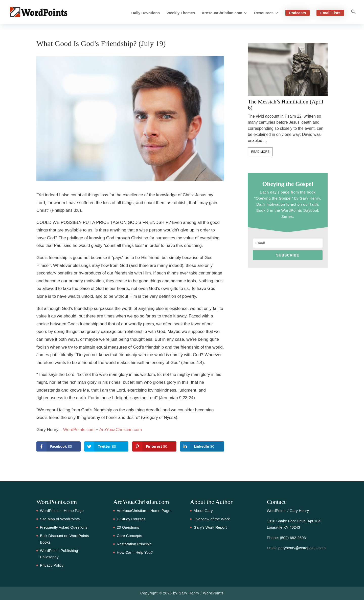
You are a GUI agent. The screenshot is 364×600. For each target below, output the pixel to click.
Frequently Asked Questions (64, 527)
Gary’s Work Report (210, 527)
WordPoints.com (79, 430)
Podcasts (298, 13)
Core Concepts (129, 536)
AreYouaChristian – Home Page (144, 511)
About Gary (203, 511)
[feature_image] (288, 69)
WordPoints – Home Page (62, 511)
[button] (353, 16)
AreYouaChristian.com (222, 13)
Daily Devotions (146, 13)
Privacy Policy (52, 565)
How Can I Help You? (135, 552)
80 (9, 276)
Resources (264, 13)
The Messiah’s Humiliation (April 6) (286, 105)
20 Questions (128, 527)
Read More (260, 152)
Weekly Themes (181, 13)
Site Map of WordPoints (60, 519)
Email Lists (330, 13)
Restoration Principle (134, 544)
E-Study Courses (131, 519)
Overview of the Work (212, 519)
